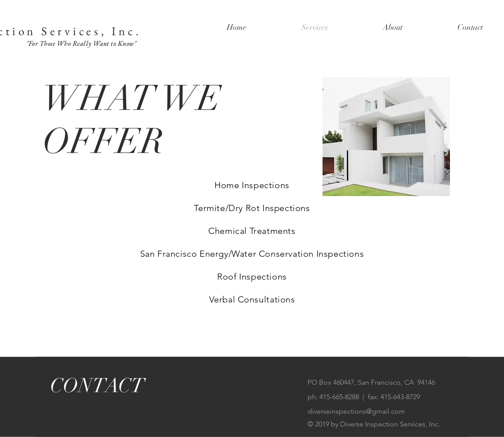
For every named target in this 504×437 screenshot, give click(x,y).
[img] (386, 137)
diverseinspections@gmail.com (356, 411)
